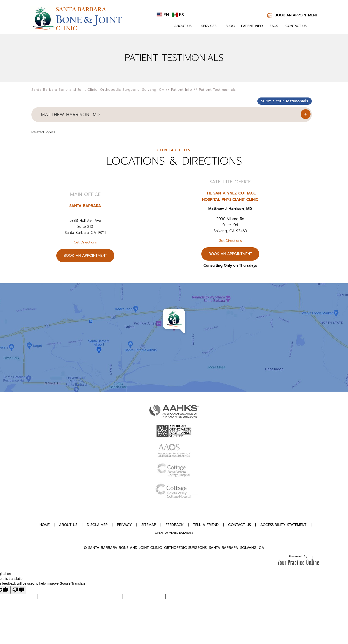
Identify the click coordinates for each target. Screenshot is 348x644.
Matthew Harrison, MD (71, 115)
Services (209, 26)
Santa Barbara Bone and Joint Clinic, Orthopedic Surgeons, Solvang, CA (98, 90)
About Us (183, 26)
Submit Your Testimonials (285, 101)
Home (164, 26)
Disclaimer (97, 525)
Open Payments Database (174, 533)
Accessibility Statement (283, 525)
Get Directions (85, 242)
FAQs (274, 26)
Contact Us (296, 26)
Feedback (175, 525)
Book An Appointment (296, 15)
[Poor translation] (18, 590)
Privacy (124, 525)
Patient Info (252, 26)
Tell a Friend (206, 525)
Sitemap (149, 525)
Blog (230, 26)
